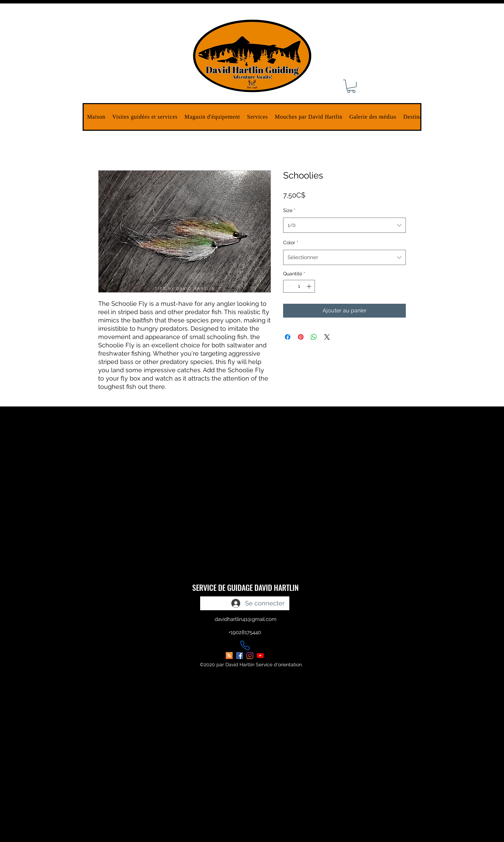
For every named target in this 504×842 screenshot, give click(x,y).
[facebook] (240, 656)
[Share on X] (327, 337)
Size (289, 210)
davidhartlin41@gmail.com (246, 619)
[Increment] (310, 286)
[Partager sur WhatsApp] (314, 337)
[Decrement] (288, 286)
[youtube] (260, 656)
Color (291, 242)
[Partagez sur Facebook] (288, 337)
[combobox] (344, 225)
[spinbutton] (299, 286)
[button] (145, 117)
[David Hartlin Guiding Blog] (229, 656)
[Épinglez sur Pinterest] (301, 337)
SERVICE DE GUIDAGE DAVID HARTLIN (245, 587)
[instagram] (250, 656)
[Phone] (245, 645)
